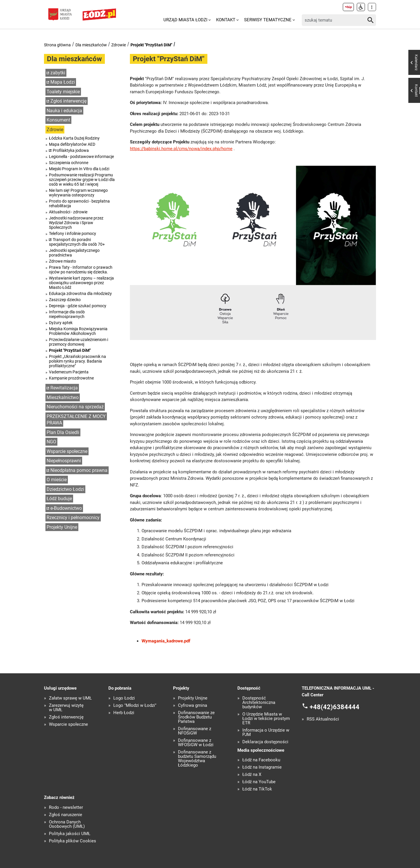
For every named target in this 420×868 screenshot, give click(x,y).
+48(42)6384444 (335, 707)
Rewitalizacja (64, 388)
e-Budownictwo (66, 508)
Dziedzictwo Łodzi (65, 489)
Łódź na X (252, 775)
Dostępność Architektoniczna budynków (259, 703)
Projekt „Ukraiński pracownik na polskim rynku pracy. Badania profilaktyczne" (77, 361)
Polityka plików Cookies (73, 841)
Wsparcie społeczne (67, 451)
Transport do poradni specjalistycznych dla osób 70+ (77, 242)
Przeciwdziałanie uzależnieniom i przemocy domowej (78, 342)
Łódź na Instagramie (262, 767)
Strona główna (57, 45)
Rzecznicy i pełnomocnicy (73, 518)
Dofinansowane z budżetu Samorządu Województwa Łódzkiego (197, 759)
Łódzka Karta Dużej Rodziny (74, 138)
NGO (51, 442)
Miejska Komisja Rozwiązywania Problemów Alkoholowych (78, 331)
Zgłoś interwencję (68, 101)
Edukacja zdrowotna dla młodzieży (80, 294)
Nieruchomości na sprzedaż (75, 407)
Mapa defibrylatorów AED (72, 144)
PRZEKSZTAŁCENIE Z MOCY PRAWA (76, 420)
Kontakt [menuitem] (226, 20)
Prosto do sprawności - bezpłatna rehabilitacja (79, 203)
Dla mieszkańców (91, 45)
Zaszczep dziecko (65, 300)
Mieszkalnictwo (63, 397)
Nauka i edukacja (64, 111)
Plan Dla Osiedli (63, 432)
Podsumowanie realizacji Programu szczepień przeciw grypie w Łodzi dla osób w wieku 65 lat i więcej (82, 180)
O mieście (57, 480)
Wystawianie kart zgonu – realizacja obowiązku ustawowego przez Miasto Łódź (81, 283)
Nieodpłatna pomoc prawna (79, 470)
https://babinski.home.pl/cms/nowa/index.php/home (181, 149)
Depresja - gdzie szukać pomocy (78, 306)
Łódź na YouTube (259, 782)
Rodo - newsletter (66, 808)
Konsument (58, 120)
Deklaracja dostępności (265, 742)
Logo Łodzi (124, 698)
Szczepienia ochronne (69, 163)
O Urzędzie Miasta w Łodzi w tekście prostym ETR (266, 719)
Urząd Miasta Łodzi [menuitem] (185, 20)
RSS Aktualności (323, 719)
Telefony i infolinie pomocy (73, 233)
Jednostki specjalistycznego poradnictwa (74, 253)
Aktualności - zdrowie (68, 212)
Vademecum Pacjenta (69, 372)
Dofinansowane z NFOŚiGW (195, 731)
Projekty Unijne (62, 527)
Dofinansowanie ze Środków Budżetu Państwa (196, 717)
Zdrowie (119, 45)
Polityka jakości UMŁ (70, 834)
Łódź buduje (59, 499)
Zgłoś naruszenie (66, 815)
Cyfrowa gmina (193, 706)
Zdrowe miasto (62, 261)
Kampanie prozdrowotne (71, 378)
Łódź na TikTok (257, 789)
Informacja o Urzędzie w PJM (266, 732)
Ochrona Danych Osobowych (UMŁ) (67, 824)
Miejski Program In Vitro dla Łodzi (79, 169)
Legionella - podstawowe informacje (81, 157)
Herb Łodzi (124, 713)
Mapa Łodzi (63, 82)
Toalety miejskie (63, 92)
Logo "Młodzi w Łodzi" (135, 706)
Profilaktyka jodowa (71, 150)
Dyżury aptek (61, 323)
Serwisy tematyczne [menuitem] (268, 20)
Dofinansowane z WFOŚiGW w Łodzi (196, 743)
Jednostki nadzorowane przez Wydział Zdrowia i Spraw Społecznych (76, 223)
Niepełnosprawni (64, 461)
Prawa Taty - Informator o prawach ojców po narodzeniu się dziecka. (81, 270)
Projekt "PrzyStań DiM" (151, 45)
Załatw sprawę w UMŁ (70, 698)
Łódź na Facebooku (261, 760)
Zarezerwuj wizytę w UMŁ (66, 708)
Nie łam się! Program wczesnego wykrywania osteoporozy (78, 193)
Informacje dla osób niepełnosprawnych (67, 314)
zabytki (58, 73)
